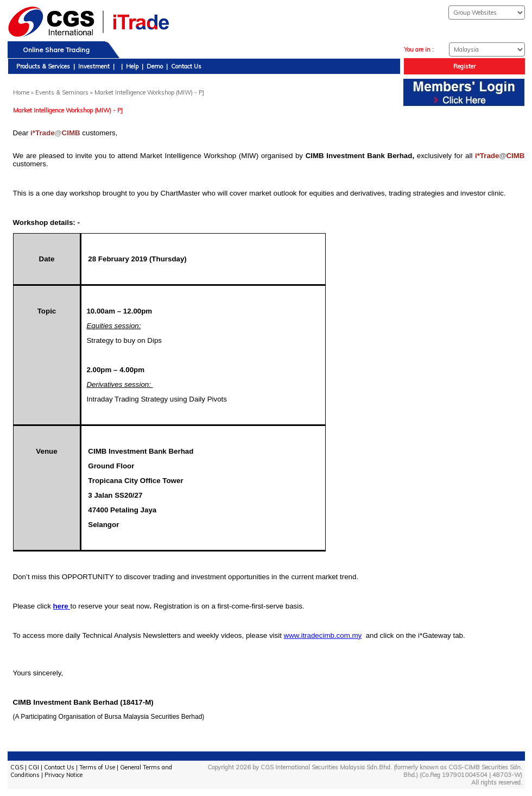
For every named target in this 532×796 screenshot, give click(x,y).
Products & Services (43, 66)
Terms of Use (97, 767)
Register (464, 66)
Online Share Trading (56, 50)
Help (132, 66)
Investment (94, 66)
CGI (34, 767)
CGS (17, 767)
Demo (155, 66)
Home (21, 92)
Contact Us (186, 66)
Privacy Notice (64, 775)
